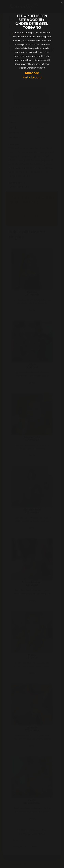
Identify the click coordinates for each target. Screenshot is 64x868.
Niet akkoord (32, 78)
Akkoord (32, 73)
